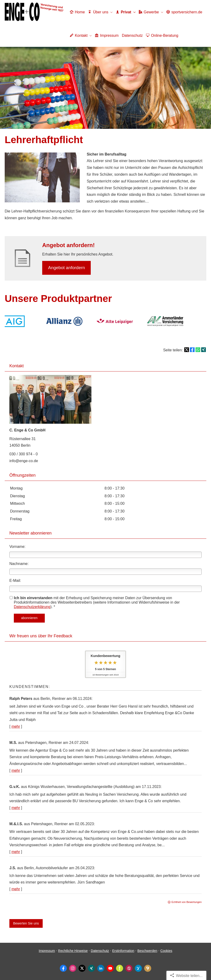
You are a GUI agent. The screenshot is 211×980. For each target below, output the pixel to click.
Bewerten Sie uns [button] (26, 923)
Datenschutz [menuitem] (132, 35)
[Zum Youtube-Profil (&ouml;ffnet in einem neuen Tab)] (110, 968)
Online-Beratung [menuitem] (162, 35)
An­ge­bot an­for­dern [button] (66, 268)
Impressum (47, 951)
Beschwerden (147, 951)
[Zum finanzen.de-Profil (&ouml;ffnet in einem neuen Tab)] (120, 968)
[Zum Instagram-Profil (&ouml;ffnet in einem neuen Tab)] (73, 968)
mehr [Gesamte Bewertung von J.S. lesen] (16, 889)
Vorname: (17, 547)
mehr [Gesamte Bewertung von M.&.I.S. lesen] (16, 852)
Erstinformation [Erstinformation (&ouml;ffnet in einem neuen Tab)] (123, 951)
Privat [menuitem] (124, 12)
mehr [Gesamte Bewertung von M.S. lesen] (16, 770)
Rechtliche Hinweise (73, 951)
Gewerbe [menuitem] (149, 12)
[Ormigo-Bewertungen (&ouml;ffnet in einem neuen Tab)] (138, 968)
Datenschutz (100, 951)
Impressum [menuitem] (107, 35)
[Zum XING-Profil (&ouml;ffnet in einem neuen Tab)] (91, 968)
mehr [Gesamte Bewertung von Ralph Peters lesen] (16, 726)
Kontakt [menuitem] (79, 35)
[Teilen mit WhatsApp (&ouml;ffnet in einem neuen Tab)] (198, 350)
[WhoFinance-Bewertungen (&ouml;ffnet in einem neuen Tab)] (129, 968)
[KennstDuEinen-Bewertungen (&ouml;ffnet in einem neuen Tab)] (148, 968)
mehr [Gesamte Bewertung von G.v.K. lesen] (16, 808)
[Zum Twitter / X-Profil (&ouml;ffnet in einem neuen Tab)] (82, 968)
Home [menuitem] (77, 12)
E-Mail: (15, 581)
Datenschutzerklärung (32, 607)
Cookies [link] (166, 951)
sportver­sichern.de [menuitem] (184, 12)
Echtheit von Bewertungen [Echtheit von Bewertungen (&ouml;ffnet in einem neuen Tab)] (187, 902)
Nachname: (19, 564)
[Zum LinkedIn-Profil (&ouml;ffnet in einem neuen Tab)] (101, 968)
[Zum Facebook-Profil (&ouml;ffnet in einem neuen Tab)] (63, 968)
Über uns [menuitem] (98, 12)
